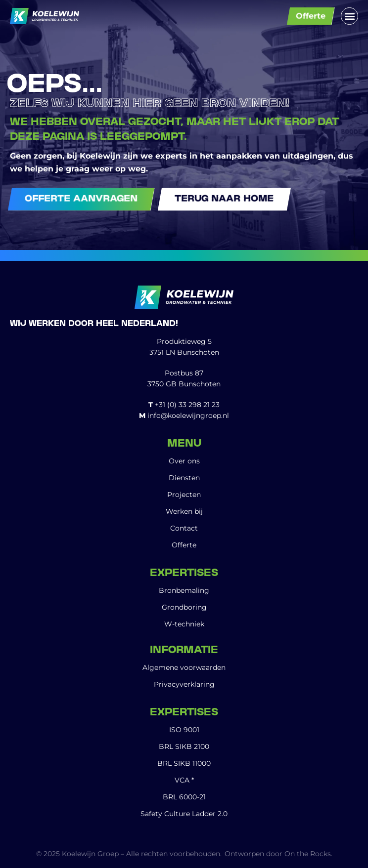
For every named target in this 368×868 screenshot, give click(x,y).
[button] (349, 16)
